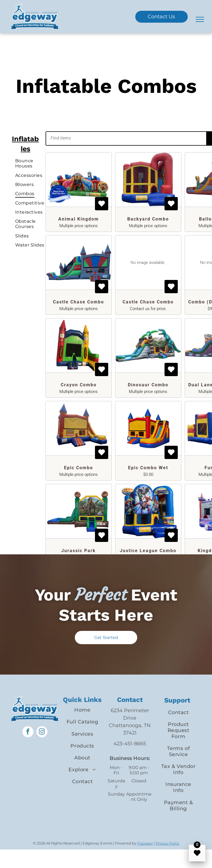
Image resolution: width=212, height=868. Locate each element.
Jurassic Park (79, 551)
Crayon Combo (79, 385)
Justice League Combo (148, 551)
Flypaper (145, 843)
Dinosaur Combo (148, 385)
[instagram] (42, 732)
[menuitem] (33, 163)
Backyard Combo (148, 219)
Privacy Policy (168, 843)
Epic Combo (79, 468)
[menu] (200, 19)
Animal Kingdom (79, 219)
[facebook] (28, 732)
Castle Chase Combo (79, 302)
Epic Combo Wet (148, 468)
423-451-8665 (130, 744)
